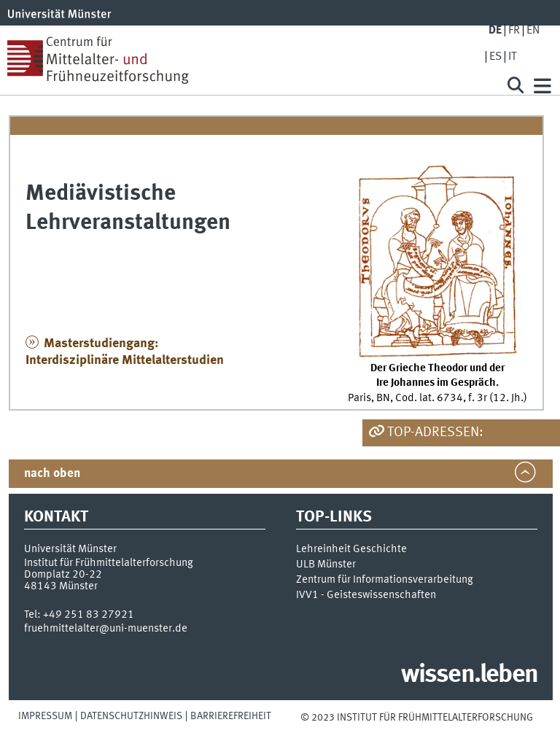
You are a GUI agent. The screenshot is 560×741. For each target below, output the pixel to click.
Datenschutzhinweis (131, 716)
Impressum (45, 716)
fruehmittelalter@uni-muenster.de (106, 629)
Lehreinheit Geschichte (351, 549)
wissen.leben (469, 675)
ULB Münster (326, 565)
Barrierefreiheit (231, 716)
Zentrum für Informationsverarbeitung (385, 580)
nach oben (52, 474)
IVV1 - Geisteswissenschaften (366, 595)
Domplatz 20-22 (63, 575)
